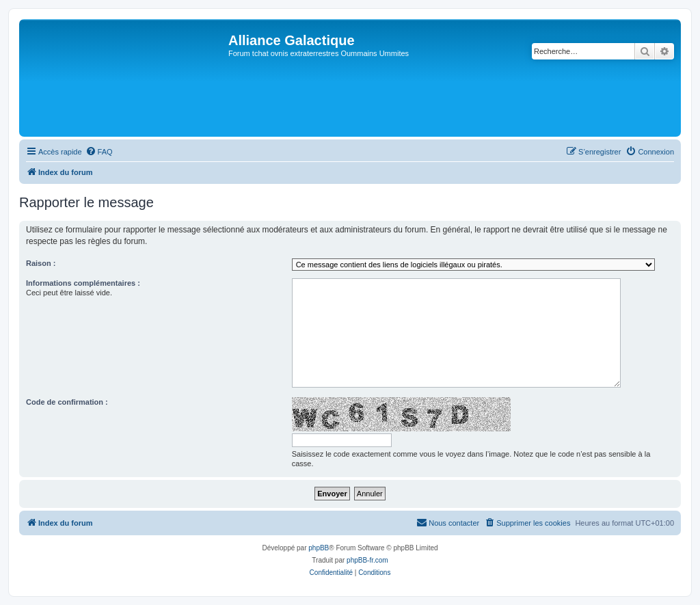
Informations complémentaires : (83, 283)
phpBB (319, 548)
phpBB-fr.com (367, 560)
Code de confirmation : (67, 402)
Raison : (41, 263)
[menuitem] (99, 152)
